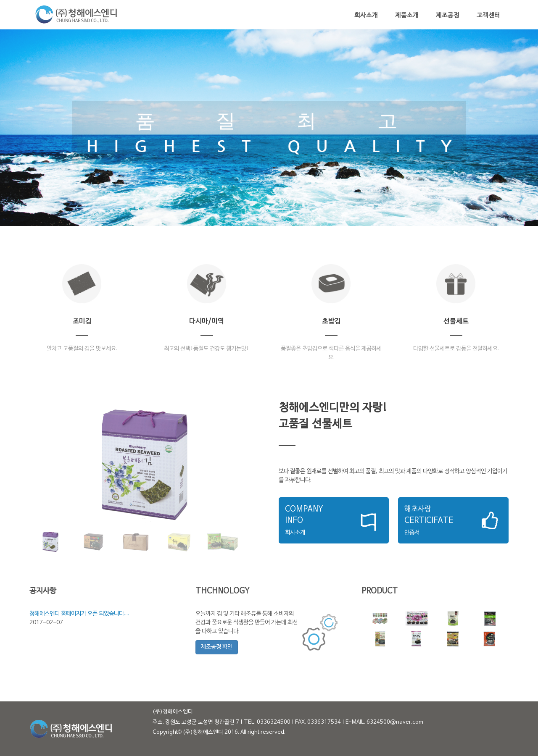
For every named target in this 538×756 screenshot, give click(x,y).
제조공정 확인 (217, 647)
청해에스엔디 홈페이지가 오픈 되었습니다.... (79, 614)
